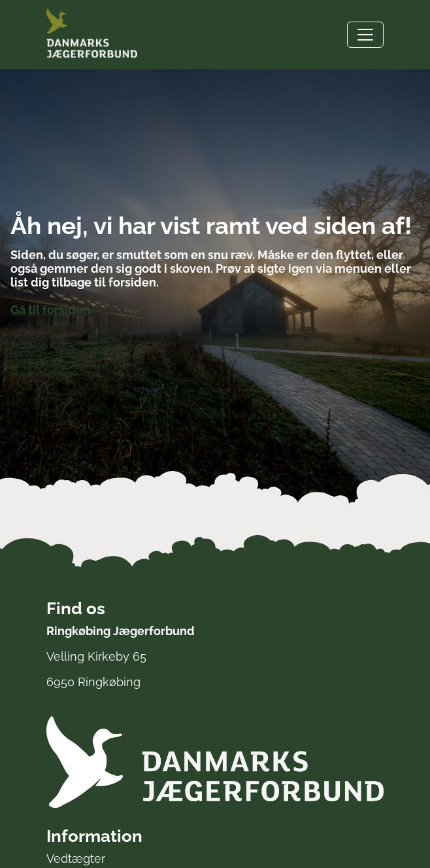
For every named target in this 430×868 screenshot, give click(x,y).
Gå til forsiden (50, 310)
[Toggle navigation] (365, 35)
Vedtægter (76, 859)
